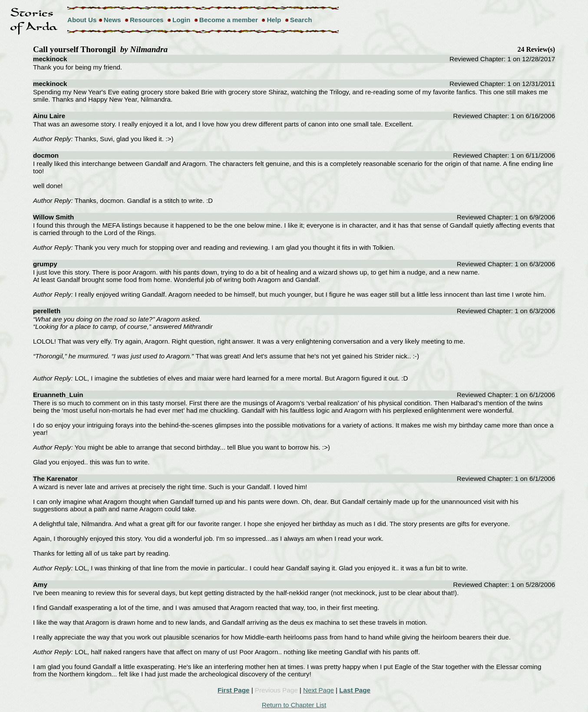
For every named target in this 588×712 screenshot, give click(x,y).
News (112, 20)
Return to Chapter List (294, 705)
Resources (147, 20)
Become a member (229, 20)
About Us (82, 20)
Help (274, 20)
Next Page (319, 690)
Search (301, 20)
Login (181, 20)
